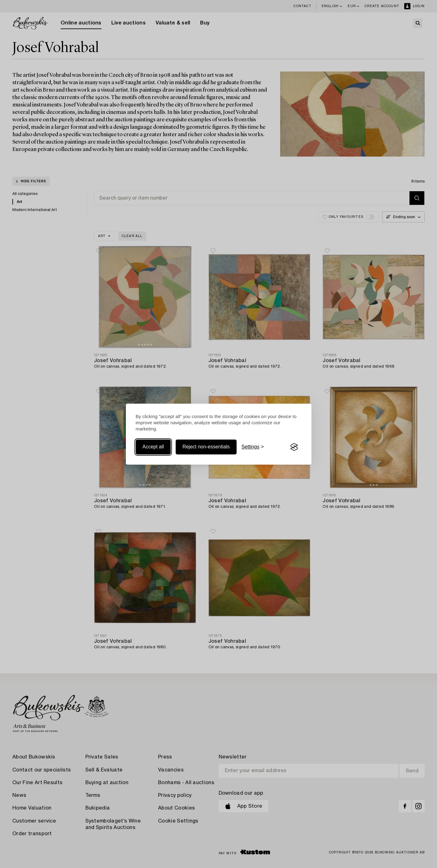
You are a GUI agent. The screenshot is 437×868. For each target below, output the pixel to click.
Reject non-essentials (206, 447)
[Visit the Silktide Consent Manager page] (294, 447)
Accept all (153, 447)
